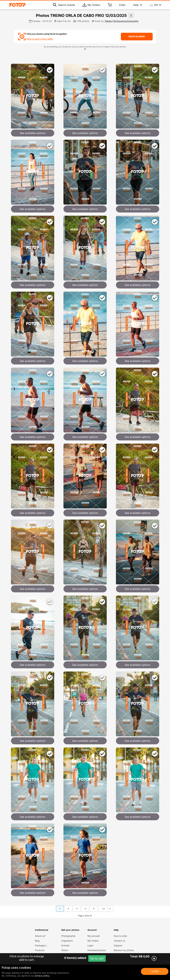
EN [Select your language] (156, 5)
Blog (37, 941)
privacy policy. (42, 976)
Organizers (67, 941)
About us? (40, 936)
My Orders (91, 5)
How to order (120, 936)
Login (90, 945)
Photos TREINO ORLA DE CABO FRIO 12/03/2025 (81, 15)
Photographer (68, 936)
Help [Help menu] (138, 5)
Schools (65, 945)
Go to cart (97, 958)
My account (94, 936)
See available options (33, 133)
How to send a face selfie (40, 39)
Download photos (97, 950)
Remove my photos (124, 950)
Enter (122, 5)
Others (65, 950)
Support (118, 945)
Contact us (119, 941)
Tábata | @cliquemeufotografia (121, 21)
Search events (64, 5)
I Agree (155, 971)
